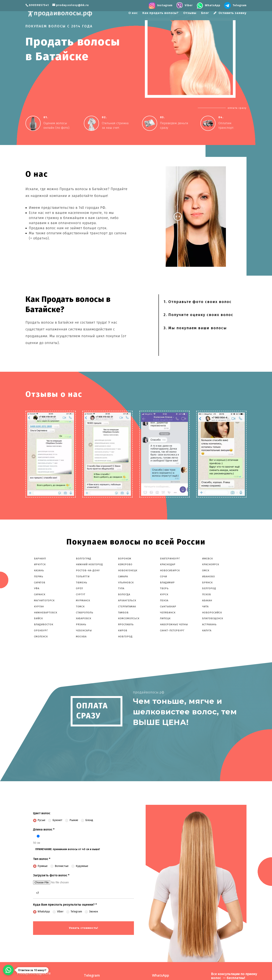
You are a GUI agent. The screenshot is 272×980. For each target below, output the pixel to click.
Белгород (209, 588)
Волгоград (84, 559)
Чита (205, 606)
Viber (58, 912)
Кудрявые (80, 866)
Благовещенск (213, 618)
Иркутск (40, 564)
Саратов (40, 583)
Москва (81, 636)
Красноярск (211, 564)
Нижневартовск (46, 613)
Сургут (81, 594)
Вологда (124, 594)
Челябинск (168, 613)
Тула (121, 588)
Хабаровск (84, 618)
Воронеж (125, 559)
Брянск (207, 583)
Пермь (39, 576)
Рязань (81, 624)
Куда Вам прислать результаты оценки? (65, 905)
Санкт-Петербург (172, 630)
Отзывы (190, 13)
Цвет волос (42, 813)
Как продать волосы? (160, 13)
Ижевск (207, 559)
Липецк (165, 618)
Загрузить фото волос (51, 875)
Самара (123, 576)
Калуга (207, 630)
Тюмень (82, 583)
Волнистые (59, 866)
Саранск (40, 594)
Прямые (40, 866)
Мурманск (83, 600)
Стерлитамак (127, 606)
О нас (133, 13)
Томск (80, 606)
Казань (39, 570)
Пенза (164, 600)
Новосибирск (170, 570)
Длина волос (44, 829)
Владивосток (44, 624)
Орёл (79, 588)
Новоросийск (212, 613)
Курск (164, 594)
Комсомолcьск (129, 618)
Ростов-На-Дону (88, 570)
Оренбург (41, 630)
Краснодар (168, 564)
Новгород (125, 636)
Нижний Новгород (89, 564)
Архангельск (127, 600)
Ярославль (126, 624)
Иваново (209, 576)
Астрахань (209, 624)
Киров (123, 630)
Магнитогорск (44, 600)
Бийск (38, 618)
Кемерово (125, 564)
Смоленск (41, 636)
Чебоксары (84, 630)
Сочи (163, 576)
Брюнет (55, 820)
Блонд (87, 820)
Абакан (207, 600)
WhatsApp (41, 912)
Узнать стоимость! (83, 928)
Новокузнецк (128, 570)
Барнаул (40, 559)
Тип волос (42, 859)
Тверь (164, 588)
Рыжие (72, 820)
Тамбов (123, 613)
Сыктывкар (168, 606)
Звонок (91, 912)
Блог (205, 13)
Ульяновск (126, 583)
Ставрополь (85, 613)
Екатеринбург (170, 559)
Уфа (37, 588)
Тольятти (83, 576)
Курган (39, 606)
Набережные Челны (174, 624)
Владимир (167, 583)
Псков (207, 594)
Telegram (74, 912)
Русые (39, 820)
